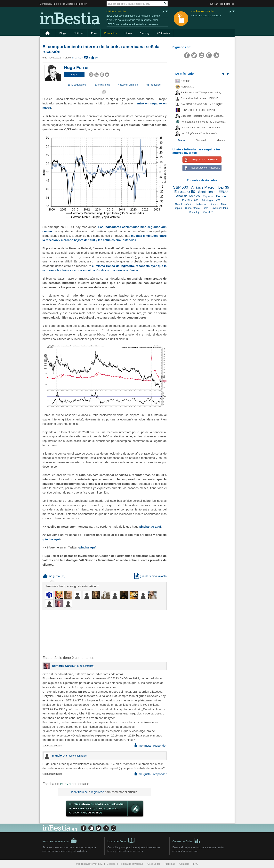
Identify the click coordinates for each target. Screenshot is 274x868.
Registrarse (227, 4)
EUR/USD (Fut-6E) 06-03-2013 (198, 110)
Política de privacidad (131, 864)
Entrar (214, 4)
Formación (111, 33)
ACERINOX (187, 87)
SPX (74, 58)
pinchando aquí (150, 527)
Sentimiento (207, 192)
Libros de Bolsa (121, 840)
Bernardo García (63, 666)
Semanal (201, 140)
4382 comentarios (128, 85)
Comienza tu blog (51, 4)
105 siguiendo (102, 85)
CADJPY (208, 212)
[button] (74, 75)
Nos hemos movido (202, 11)
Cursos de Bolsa (187, 840)
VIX (218, 200)
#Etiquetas (164, 33)
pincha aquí (52, 539)
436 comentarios (84, 666)
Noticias (79, 33)
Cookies (111, 864)
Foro (94, 33)
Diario (181, 140)
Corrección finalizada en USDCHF (200, 98)
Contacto (184, 864)
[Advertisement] (105, 632)
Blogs (63, 33)
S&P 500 (181, 187)
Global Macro (192, 208)
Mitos (224, 204)
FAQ (196, 864)
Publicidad (170, 864)
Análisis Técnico (188, 196)
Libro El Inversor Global (216, 208)
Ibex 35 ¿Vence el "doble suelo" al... (201, 133)
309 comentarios (78, 756)
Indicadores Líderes (207, 204)
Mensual (222, 140)
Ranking (145, 33)
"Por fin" (185, 81)
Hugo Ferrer (77, 68)
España (208, 196)
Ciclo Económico (184, 204)
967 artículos (154, 85)
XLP (80, 58)
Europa (221, 196)
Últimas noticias (117, 11)
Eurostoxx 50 (185, 192)
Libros (128, 33)
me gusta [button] (52, 576)
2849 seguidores (77, 85)
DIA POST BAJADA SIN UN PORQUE (202, 104)
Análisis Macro (203, 187)
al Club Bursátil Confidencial (206, 16)
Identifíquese (79, 792)
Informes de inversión (60, 841)
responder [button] (160, 746)
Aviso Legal (153, 864)
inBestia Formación (75, 4)
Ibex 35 (223, 187)
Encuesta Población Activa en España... (203, 116)
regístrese (97, 792)
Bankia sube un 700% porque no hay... (202, 93)
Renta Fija (194, 212)
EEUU (223, 192)
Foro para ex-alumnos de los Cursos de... (204, 122)
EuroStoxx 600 (190, 200)
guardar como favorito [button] (150, 576)
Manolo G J (60, 756)
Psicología (207, 200)
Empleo (178, 208)
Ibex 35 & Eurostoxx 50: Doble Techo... (202, 128)
